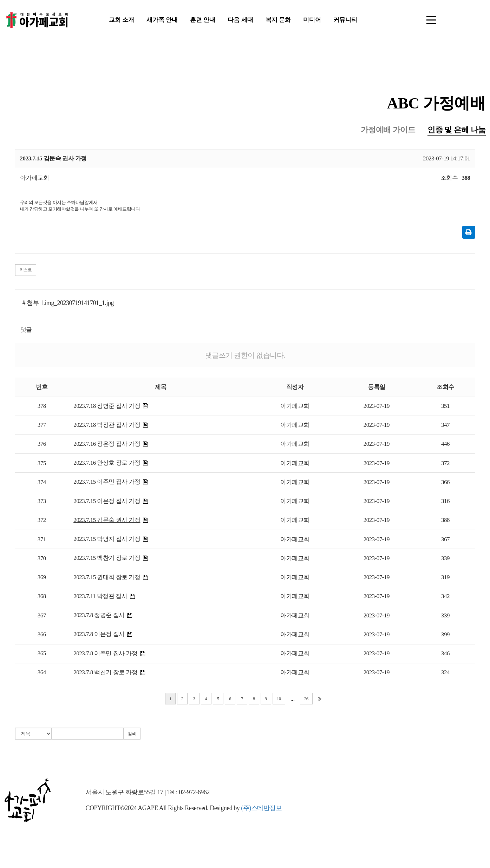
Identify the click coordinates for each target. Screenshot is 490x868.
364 (42, 673)
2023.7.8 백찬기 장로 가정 (105, 673)
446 (445, 445)
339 (445, 559)
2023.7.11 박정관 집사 (100, 597)
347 (445, 426)
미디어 (312, 21)
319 (445, 578)
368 (42, 597)
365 (42, 654)
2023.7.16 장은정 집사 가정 (107, 445)
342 (445, 597)
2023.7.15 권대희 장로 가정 (107, 578)
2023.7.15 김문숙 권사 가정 (107, 521)
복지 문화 (278, 21)
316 (445, 502)
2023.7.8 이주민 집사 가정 (105, 654)
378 (42, 407)
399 (445, 635)
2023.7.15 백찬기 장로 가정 (107, 559)
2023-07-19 (377, 407)
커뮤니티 (345, 21)
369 (42, 578)
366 (445, 483)
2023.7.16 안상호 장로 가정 (107, 464)
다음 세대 (240, 21)
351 (445, 407)
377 (42, 426)
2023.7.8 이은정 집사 (99, 635)
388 (445, 521)
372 (445, 464)
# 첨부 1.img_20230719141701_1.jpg (68, 304)
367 (445, 540)
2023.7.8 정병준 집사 (99, 616)
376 (42, 445)
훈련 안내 (203, 21)
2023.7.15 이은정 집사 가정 (107, 502)
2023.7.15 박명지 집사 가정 (107, 540)
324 (445, 673)
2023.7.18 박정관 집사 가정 (107, 426)
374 (42, 483)
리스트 (26, 271)
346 (445, 654)
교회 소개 (122, 21)
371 (42, 540)
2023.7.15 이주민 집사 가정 (107, 483)
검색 (132, 735)
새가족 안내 (162, 21)
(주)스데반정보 (261, 809)
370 (42, 559)
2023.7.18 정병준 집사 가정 (107, 407)
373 (42, 502)
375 (42, 464)
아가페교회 (295, 407)
